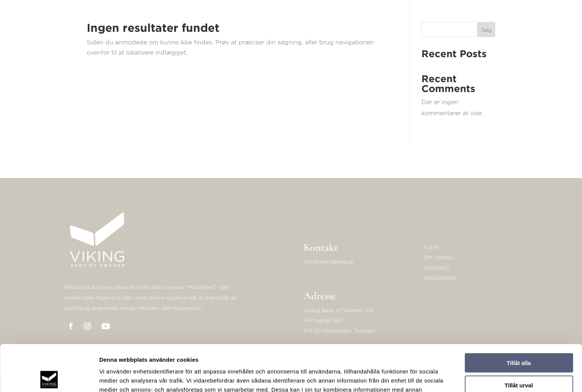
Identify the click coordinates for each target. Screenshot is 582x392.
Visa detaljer (411, 377)
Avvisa (519, 361)
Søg (486, 30)
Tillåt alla (519, 316)
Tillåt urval (519, 339)
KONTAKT (437, 268)
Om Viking (438, 257)
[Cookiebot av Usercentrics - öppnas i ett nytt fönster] (49, 377)
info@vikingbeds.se (328, 262)
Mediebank (440, 278)
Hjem (431, 247)
